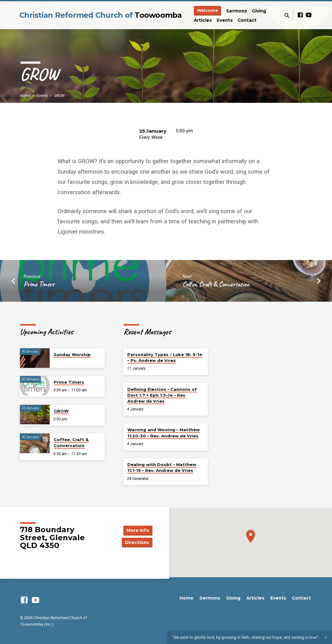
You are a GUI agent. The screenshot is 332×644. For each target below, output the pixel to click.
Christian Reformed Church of (101, 15)
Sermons (236, 11)
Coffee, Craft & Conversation (216, 284)
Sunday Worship (72, 354)
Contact (247, 20)
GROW (59, 96)
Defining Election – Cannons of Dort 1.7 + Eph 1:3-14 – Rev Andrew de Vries (162, 395)
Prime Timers (39, 284)
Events (225, 20)
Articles (203, 20)
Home (25, 96)
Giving (259, 11)
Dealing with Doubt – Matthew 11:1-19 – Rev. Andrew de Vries (162, 467)
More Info (137, 530)
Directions (137, 542)
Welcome (207, 10)
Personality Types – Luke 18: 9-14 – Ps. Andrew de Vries (165, 357)
